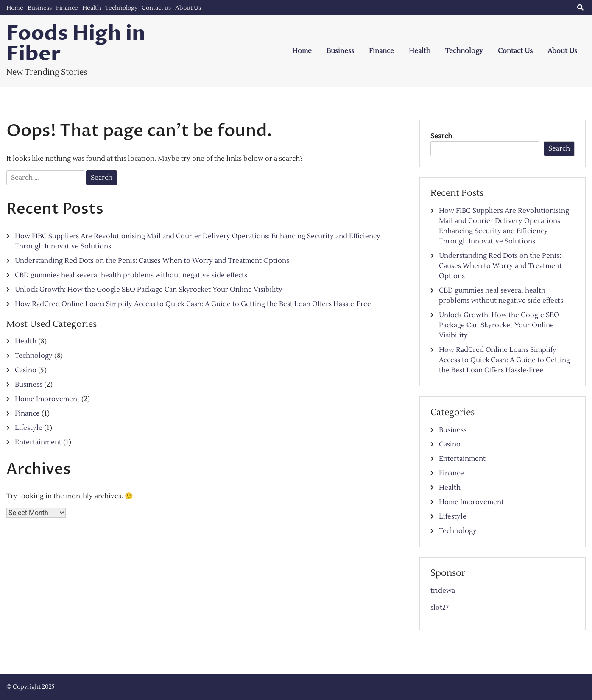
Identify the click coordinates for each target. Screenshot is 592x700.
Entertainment (38, 442)
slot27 (440, 608)
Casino (26, 370)
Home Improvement (47, 399)
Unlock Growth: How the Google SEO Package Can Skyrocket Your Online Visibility (149, 290)
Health (92, 8)
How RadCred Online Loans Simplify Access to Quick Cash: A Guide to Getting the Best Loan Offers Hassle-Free (193, 304)
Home (15, 8)
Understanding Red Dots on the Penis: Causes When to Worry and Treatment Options (152, 261)
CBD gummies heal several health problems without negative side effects (131, 275)
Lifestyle (29, 428)
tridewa (443, 591)
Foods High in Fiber (76, 44)
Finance (67, 8)
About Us (188, 8)
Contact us (156, 8)
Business (40, 8)
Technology (121, 8)
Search (441, 136)
